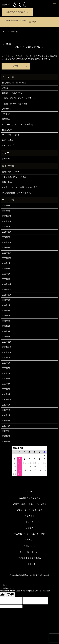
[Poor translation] (10, 595)
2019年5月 (6, 415)
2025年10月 (7, 221)
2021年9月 (6, 300)
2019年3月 (6, 426)
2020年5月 (6, 379)
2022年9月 (6, 263)
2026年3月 (6, 211)
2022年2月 (6, 274)
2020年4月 (6, 384)
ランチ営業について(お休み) (14, 177)
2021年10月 (7, 295)
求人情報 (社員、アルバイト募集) (17, 124)
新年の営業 (7, 182)
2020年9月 (6, 358)
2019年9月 (6, 405)
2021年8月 (6, 305)
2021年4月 (6, 326)
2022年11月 (7, 253)
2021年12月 (7, 284)
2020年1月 (6, 394)
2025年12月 (7, 216)
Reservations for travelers (16, 21)
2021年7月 (6, 311)
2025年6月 (6, 227)
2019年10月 (7, 400)
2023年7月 (6, 248)
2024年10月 (7, 232)
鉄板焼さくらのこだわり (13, 93)
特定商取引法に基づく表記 (14, 83)
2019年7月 (6, 410)
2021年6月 (6, 316)
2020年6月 (6, 373)
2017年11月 (7, 431)
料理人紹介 (7, 130)
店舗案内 (6, 119)
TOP (4, 32)
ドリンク (6, 114)
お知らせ (6, 159)
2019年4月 (6, 421)
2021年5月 (6, 321)
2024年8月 (6, 237)
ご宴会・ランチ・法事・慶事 (15, 104)
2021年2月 (6, 331)
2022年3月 (6, 269)
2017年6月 (6, 436)
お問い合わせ (8, 140)
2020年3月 (6, 389)
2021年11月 (7, 290)
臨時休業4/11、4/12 (10, 172)
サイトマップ (8, 146)
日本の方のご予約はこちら (17, 12)
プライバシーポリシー (12, 135)
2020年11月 (7, 347)
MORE (16, 66)
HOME (5, 88)
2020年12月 (7, 342)
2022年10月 (7, 258)
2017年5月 (6, 442)
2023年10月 (7, 242)
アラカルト (7, 109)
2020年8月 (6, 363)
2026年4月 (6, 206)
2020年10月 (7, 352)
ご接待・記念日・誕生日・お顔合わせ (19, 98)
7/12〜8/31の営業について (29, 47)
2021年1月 (6, 337)
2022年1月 (6, 279)
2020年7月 (6, 368)
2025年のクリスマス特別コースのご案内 (20, 187)
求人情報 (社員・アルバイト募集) (17, 193)
